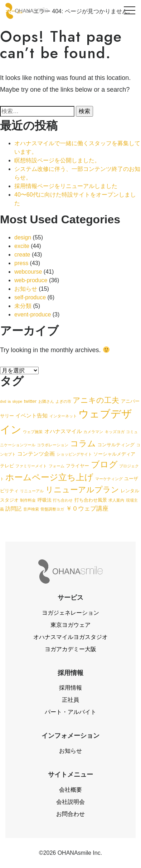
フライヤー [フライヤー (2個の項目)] (77, 466)
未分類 (23, 306)
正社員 (70, 700)
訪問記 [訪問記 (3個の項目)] (13, 509)
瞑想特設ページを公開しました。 (57, 160)
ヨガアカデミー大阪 (70, 649)
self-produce (30, 297)
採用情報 (70, 688)
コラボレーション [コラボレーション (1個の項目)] (53, 445)
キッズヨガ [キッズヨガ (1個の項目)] (115, 432)
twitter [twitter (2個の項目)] (30, 401)
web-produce (31, 280)
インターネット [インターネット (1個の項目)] (63, 416)
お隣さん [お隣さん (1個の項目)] (46, 401)
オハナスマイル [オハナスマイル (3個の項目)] (63, 431)
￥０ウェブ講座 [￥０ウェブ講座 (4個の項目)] (87, 508)
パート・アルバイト (70, 712)
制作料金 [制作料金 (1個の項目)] (28, 500)
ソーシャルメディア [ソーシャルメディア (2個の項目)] (114, 454)
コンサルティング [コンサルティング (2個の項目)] (116, 445)
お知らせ (26, 289)
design (23, 237)
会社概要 (70, 790)
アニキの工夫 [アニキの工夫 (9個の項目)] (96, 400)
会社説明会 (70, 802)
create (22, 255)
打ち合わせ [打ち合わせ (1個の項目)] (63, 500)
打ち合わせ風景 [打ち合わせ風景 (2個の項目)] (91, 500)
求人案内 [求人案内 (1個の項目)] (116, 500)
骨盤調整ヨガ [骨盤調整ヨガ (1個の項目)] (52, 509)
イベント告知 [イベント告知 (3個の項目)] (31, 415)
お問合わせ (70, 814)
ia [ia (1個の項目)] (9, 401)
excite (22, 246)
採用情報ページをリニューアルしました (66, 186)
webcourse (28, 272)
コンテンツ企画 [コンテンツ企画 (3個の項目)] (36, 454)
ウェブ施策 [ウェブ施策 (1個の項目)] (33, 432)
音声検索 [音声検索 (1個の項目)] (31, 509)
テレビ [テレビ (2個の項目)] (7, 466)
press (21, 263)
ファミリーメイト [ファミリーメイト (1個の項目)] (31, 466)
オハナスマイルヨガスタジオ (70, 637)
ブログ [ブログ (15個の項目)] (104, 464)
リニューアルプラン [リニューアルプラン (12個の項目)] (82, 490)
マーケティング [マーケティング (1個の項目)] (109, 479)
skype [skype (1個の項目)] (17, 401)
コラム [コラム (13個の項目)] (83, 443)
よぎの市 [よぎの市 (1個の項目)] (63, 401)
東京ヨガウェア (70, 625)
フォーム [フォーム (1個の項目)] (57, 466)
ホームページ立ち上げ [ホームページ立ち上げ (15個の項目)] (49, 477)
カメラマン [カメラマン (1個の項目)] (93, 432)
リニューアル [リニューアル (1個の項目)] (32, 491)
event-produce (33, 314)
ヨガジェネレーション (70, 613)
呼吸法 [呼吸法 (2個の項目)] (45, 500)
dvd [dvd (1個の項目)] (3, 401)
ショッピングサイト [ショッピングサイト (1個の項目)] (74, 454)
